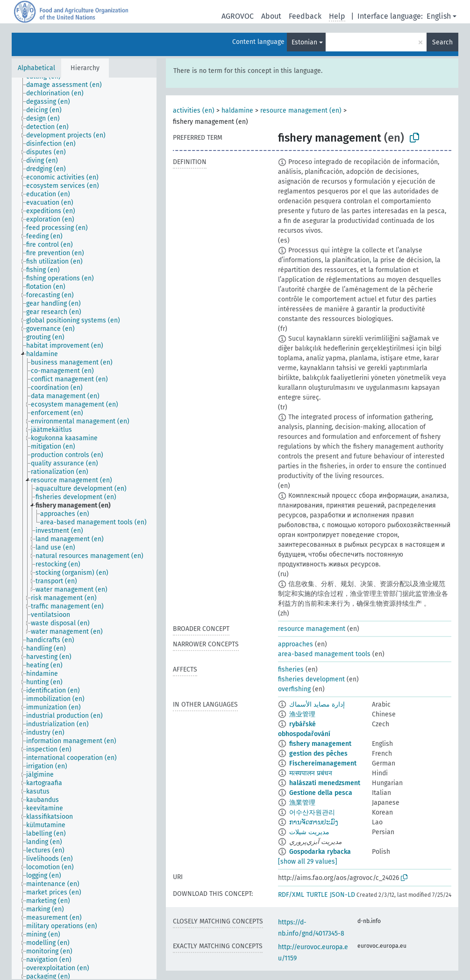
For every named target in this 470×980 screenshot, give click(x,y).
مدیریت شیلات (309, 832)
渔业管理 (302, 714)
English (439, 16)
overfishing (294, 689)
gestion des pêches (318, 754)
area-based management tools (324, 654)
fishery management (320, 744)
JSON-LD (342, 895)
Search (442, 42)
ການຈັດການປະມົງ (314, 822)
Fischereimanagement (323, 763)
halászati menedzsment (325, 783)
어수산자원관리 (312, 812)
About (271, 16)
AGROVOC (238, 16)
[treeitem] (68, 85)
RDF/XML (291, 895)
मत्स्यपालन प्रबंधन (311, 773)
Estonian (304, 42)
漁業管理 (302, 803)
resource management (312, 629)
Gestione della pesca (321, 793)
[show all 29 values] (308, 862)
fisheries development (311, 679)
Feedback (305, 16)
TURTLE (317, 895)
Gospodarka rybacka (320, 852)
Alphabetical (36, 68)
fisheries (291, 669)
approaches (296, 644)
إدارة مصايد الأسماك (317, 705)
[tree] (84, 528)
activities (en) (194, 111)
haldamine (237, 111)
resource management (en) (301, 111)
